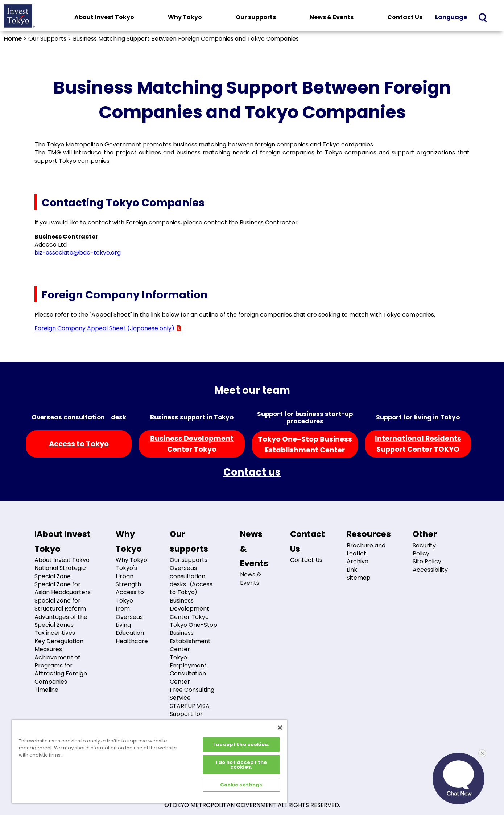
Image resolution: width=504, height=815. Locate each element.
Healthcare (132, 641)
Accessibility (430, 570)
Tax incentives (55, 633)
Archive (358, 561)
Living (123, 625)
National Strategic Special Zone (60, 572)
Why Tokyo (185, 17)
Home (13, 39)
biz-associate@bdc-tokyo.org (78, 253)
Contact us (252, 472)
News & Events (332, 17)
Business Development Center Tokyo (189, 609)
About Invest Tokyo (104, 17)
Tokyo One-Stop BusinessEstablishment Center (305, 445)
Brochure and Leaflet (366, 549)
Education (130, 633)
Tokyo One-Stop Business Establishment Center (193, 637)
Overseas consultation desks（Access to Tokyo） (191, 580)
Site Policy (427, 561)
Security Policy (424, 549)
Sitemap (359, 578)
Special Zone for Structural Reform (60, 605)
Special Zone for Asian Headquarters (63, 588)
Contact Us (405, 17)
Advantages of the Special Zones (61, 621)
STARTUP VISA (190, 706)
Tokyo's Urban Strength (128, 576)
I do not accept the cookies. (241, 765)
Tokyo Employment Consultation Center (188, 670)
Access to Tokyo (79, 444)
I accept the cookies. (241, 744)
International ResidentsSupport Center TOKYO (418, 444)
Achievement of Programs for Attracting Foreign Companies (61, 670)
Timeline (46, 690)
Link (352, 570)
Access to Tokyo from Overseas (130, 604)
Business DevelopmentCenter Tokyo (192, 444)
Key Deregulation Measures (59, 645)
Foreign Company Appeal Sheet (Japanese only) (108, 328)
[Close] (280, 728)
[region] (149, 762)
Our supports (256, 17)
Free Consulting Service (192, 694)
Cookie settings (241, 785)
